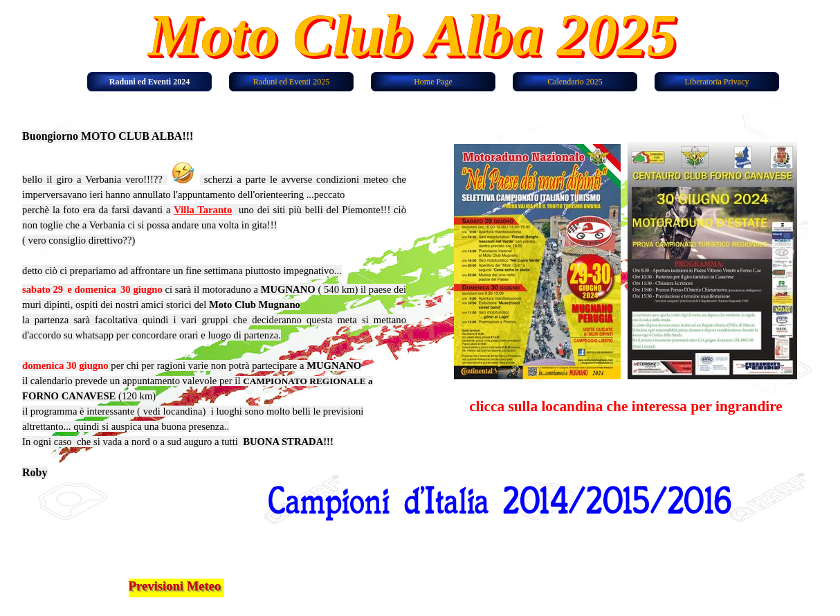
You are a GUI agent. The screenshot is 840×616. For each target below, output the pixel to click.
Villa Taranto (203, 210)
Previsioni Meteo (175, 586)
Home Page (433, 82)
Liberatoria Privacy (717, 82)
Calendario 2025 (575, 82)
